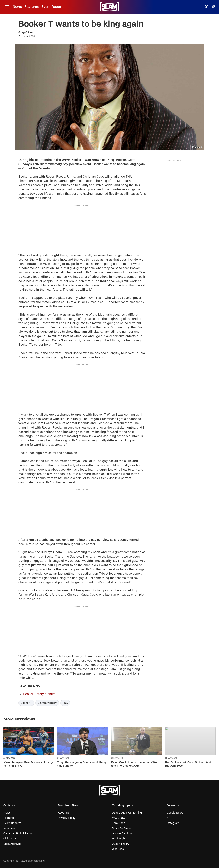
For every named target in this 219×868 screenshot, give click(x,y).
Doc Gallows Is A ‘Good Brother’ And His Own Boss (188, 764)
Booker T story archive (39, 694)
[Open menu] (7, 7)
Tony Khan (119, 823)
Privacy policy (67, 818)
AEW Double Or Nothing (127, 813)
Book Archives (12, 844)
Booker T (26, 703)
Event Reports (53, 7)
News (17, 7)
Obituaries (10, 839)
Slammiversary (47, 703)
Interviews (10, 828)
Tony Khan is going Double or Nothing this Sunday (82, 764)
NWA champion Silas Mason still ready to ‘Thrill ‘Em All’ (28, 764)
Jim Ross (118, 849)
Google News (175, 813)
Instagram (173, 823)
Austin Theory (121, 844)
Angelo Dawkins (122, 834)
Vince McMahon (122, 828)
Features (32, 7)
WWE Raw (119, 818)
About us (63, 813)
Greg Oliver (26, 32)
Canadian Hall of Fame (18, 834)
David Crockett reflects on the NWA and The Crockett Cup (134, 764)
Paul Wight (119, 839)
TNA (65, 703)
